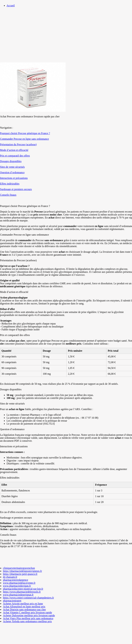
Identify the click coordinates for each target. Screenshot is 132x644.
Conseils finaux (8, 195)
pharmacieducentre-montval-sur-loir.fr (23, 589)
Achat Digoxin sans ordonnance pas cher (24, 610)
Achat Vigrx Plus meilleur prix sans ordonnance (28, 618)
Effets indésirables (10, 184)
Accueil (11, 6)
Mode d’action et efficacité (14, 150)
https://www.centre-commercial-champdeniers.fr (28, 598)
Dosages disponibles (11, 161)
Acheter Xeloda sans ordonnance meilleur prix (27, 621)
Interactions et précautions (14, 178)
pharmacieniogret (12, 601)
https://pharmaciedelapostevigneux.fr (22, 571)
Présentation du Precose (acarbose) (18, 144)
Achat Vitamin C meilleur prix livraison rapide (27, 612)
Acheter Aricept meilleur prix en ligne (23, 604)
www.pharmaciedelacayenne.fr (19, 583)
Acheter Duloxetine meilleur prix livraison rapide (29, 615)
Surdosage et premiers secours (16, 189)
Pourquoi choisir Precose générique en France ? (25, 133)
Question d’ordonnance (12, 172)
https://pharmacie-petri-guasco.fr (20, 574)
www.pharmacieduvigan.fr (17, 586)
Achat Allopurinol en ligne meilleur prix (24, 607)
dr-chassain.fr (10, 577)
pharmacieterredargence (15, 580)
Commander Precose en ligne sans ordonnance (24, 139)
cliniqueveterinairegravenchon (19, 568)
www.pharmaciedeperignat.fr (18, 595)
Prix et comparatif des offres (15, 156)
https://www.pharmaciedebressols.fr (22, 592)
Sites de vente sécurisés (12, 167)
